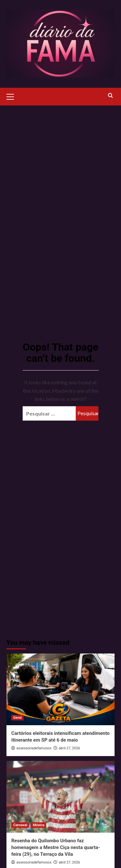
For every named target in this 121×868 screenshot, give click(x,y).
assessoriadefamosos (34, 748)
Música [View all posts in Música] (38, 825)
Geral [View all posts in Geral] (17, 718)
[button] (13, 96)
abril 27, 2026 (69, 748)
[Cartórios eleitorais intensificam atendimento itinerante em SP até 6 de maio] (60, 689)
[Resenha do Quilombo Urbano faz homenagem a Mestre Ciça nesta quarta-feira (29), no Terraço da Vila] (60, 797)
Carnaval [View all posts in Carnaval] (20, 825)
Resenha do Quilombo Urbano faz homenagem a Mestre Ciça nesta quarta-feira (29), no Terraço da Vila (56, 847)
